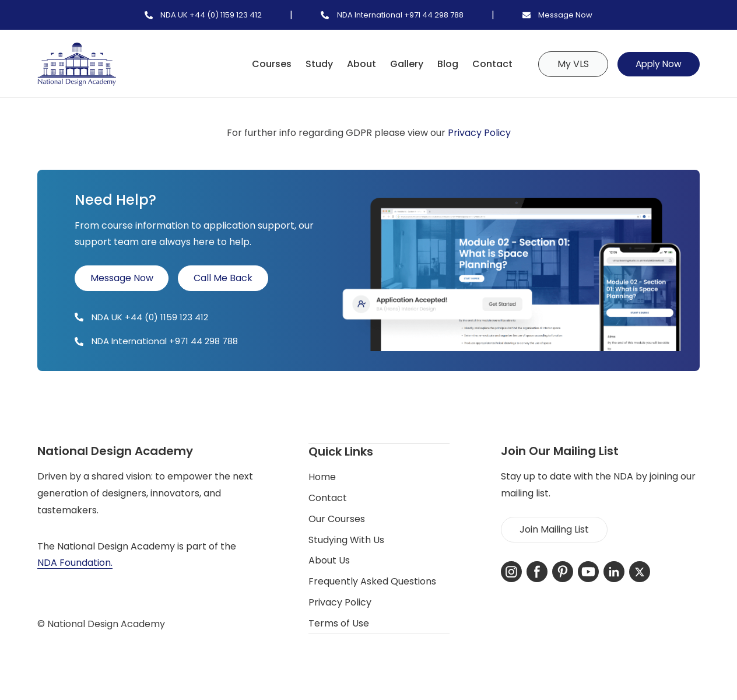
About (356, 64)
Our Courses (337, 518)
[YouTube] (588, 572)
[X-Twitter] (640, 572)
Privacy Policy (479, 133)
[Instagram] (511, 572)
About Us (329, 560)
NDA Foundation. (75, 563)
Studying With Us (346, 539)
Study (314, 64)
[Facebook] (537, 572)
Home (322, 476)
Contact (487, 64)
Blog (443, 64)
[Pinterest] (563, 572)
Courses (266, 64)
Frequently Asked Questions (372, 581)
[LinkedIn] (614, 572)
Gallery (401, 64)
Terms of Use (339, 623)
